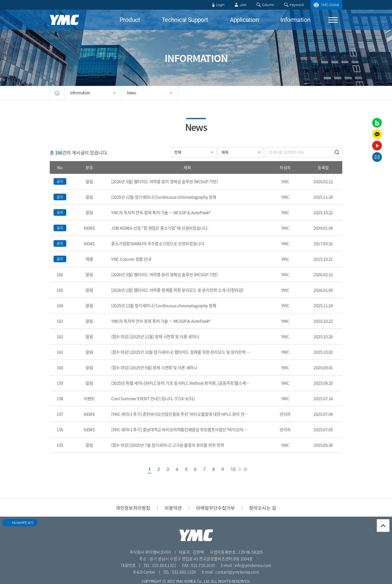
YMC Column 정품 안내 (131, 259)
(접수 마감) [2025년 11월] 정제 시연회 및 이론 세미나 (155, 336)
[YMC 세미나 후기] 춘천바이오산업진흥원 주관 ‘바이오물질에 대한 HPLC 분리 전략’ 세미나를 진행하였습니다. (181, 414)
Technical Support (185, 20)
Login (220, 5)
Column (268, 5)
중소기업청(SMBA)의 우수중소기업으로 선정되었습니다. (158, 243)
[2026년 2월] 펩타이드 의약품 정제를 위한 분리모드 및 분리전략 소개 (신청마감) (177, 290)
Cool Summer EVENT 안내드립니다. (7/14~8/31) (153, 398)
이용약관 (173, 508)
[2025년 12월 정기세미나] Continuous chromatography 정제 (164, 197)
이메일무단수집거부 (215, 508)
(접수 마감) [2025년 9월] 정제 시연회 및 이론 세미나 (154, 367)
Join (243, 5)
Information (295, 20)
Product (130, 20)
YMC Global (330, 5)
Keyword (297, 5)
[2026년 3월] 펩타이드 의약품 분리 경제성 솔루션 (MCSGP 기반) (165, 181)
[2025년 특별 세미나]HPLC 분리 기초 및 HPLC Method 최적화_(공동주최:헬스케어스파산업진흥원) (181, 383)
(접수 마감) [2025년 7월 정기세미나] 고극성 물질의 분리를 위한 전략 (168, 445)
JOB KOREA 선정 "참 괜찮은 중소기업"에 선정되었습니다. (160, 228)
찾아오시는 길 (263, 508)
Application (244, 20)
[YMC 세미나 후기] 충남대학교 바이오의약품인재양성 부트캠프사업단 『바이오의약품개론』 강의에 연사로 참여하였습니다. (181, 429)
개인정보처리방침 (133, 508)
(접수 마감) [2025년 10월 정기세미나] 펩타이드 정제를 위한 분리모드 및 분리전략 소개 (181, 352)
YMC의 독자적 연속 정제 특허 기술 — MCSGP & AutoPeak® (161, 212)
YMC (64, 20)
